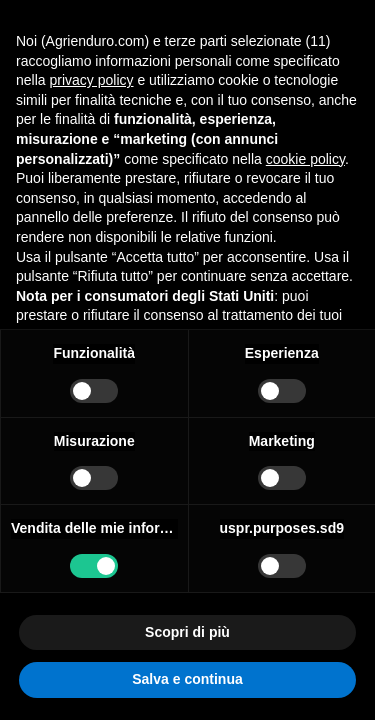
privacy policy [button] (91, 80)
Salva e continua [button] (187, 679)
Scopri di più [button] (187, 632)
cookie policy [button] (305, 159)
